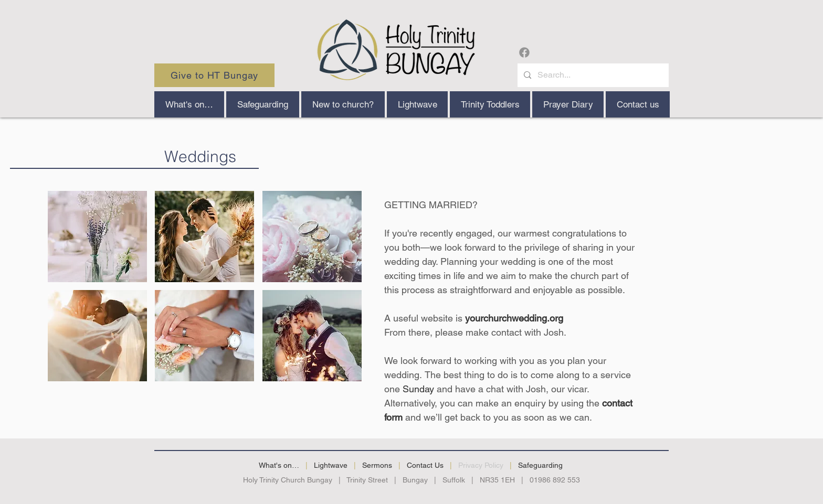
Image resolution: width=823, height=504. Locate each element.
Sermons (377, 465)
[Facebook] (524, 52)
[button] (343, 104)
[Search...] (592, 75)
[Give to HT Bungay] (214, 75)
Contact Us (425, 465)
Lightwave (331, 465)
